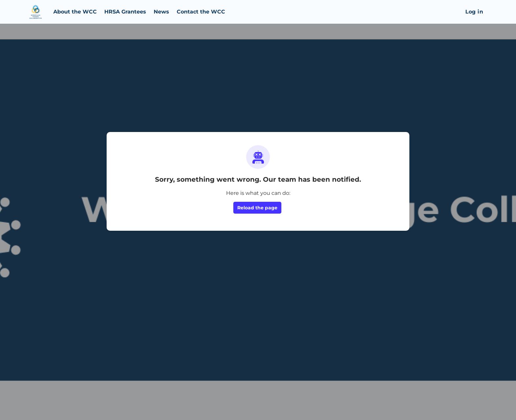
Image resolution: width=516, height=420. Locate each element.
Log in (474, 12)
